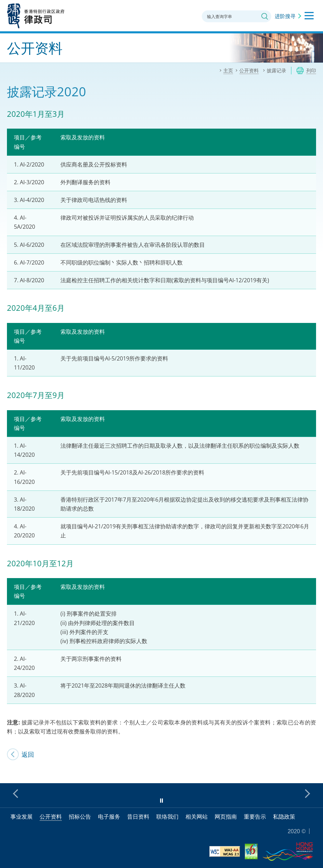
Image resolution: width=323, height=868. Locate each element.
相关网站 (197, 817)
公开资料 (51, 817)
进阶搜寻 (285, 16)
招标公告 (80, 817)
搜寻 (265, 16)
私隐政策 (284, 817)
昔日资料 (138, 817)
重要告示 (255, 817)
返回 (28, 754)
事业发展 (22, 817)
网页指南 (226, 817)
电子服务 (109, 817)
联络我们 (167, 817)
